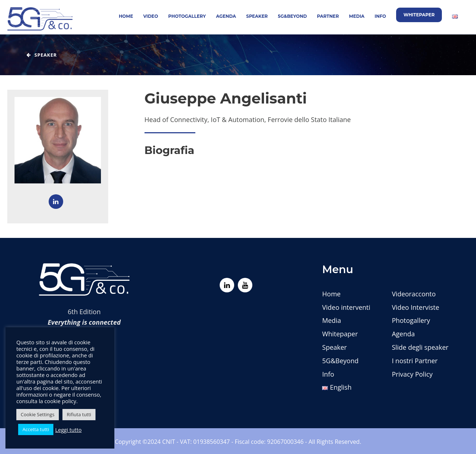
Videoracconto (414, 294)
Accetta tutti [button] (36, 429)
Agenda (226, 16)
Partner (328, 16)
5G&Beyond (292, 16)
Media (357, 16)
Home (126, 16)
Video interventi (346, 307)
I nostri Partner (415, 361)
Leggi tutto (68, 430)
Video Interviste (415, 307)
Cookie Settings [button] (38, 414)
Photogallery (187, 16)
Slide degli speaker (420, 347)
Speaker (257, 16)
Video (151, 16)
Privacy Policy (412, 374)
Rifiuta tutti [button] (79, 414)
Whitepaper (419, 15)
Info (380, 16)
